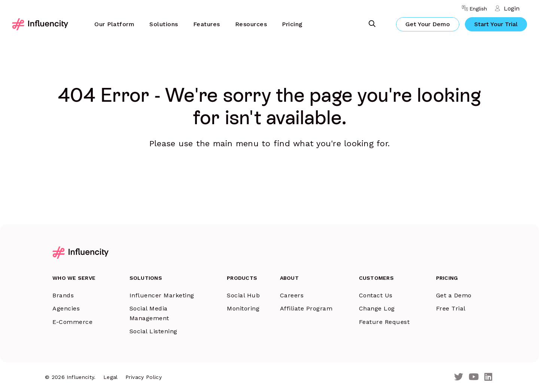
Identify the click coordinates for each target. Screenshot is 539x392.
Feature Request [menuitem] (384, 322)
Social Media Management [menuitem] (149, 313)
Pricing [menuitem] (447, 278)
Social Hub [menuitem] (243, 295)
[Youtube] (474, 377)
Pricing (292, 24)
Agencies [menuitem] (66, 308)
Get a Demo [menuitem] (454, 295)
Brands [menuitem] (63, 295)
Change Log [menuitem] (377, 308)
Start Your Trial (496, 24)
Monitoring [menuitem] (243, 308)
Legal (111, 377)
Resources (251, 24)
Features (207, 24)
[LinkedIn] (488, 377)
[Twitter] (459, 377)
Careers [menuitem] (292, 295)
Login (512, 8)
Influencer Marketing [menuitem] (162, 295)
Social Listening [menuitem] (153, 331)
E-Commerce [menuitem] (72, 322)
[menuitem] (114, 24)
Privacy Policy (144, 377)
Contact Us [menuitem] (376, 295)
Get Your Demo (428, 24)
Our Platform (114, 24)
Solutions (164, 24)
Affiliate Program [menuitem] (306, 308)
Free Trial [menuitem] (451, 308)
